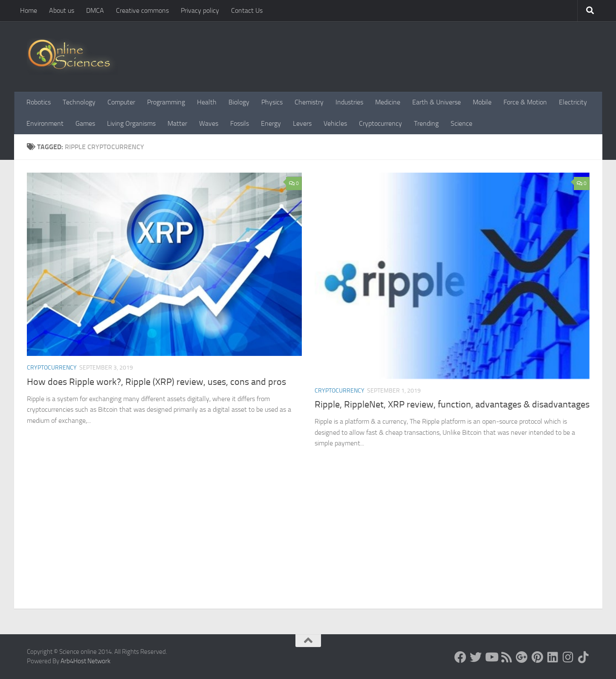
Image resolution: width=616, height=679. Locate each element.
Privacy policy (200, 10)
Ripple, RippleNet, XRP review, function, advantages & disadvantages (452, 405)
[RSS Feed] (506, 657)
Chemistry (309, 102)
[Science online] (460, 657)
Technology (79, 102)
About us (62, 10)
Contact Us (247, 10)
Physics (272, 102)
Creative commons (142, 10)
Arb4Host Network (85, 661)
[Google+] (522, 657)
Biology (239, 102)
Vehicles (335, 123)
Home (29, 10)
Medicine (388, 102)
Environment (45, 123)
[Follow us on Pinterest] (537, 657)
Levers (302, 123)
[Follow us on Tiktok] (583, 657)
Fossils (240, 123)
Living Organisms (131, 123)
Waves (209, 123)
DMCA (95, 10)
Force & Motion (525, 102)
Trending (426, 123)
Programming (166, 102)
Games (85, 123)
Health (207, 102)
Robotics (39, 102)
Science (461, 123)
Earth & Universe (437, 102)
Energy (271, 123)
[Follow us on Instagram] (568, 657)
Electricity (573, 102)
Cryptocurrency (380, 123)
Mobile (482, 102)
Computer (121, 102)
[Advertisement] (308, 545)
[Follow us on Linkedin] (552, 657)
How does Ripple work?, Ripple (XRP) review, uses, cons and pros (156, 382)
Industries (349, 102)
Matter (177, 123)
